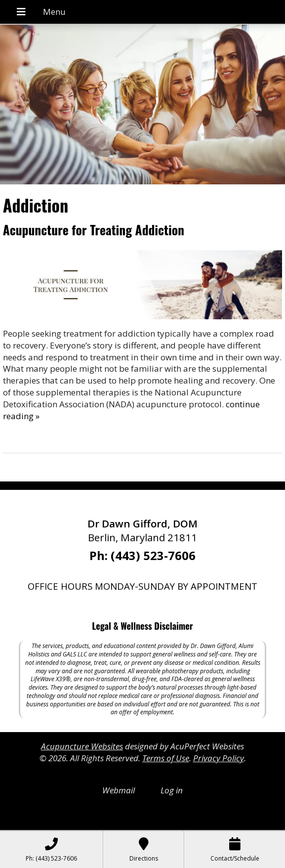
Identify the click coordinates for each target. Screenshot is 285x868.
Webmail (119, 790)
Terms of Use (166, 758)
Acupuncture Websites (82, 746)
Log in (172, 790)
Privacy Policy (219, 758)
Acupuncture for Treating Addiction (94, 230)
